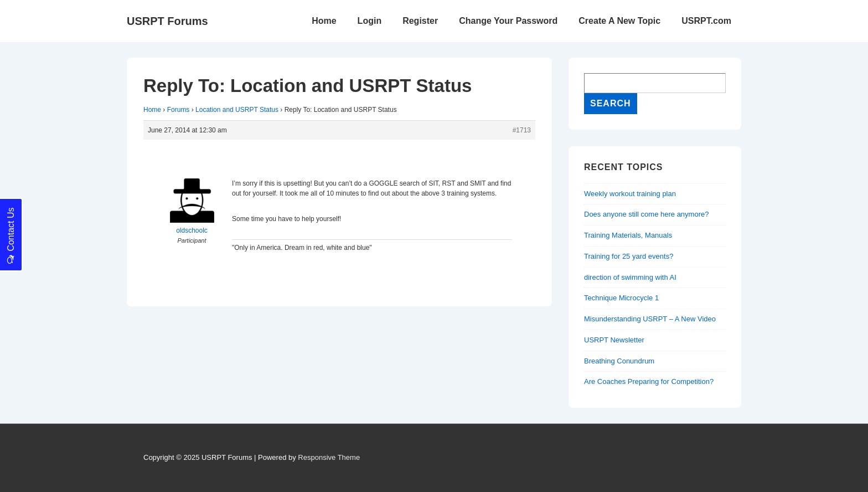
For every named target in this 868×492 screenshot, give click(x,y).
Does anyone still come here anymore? (646, 214)
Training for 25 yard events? (629, 256)
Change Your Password (508, 21)
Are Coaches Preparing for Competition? (649, 381)
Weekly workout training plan (630, 194)
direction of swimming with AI (630, 277)
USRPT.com (706, 21)
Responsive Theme (329, 457)
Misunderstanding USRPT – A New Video (650, 319)
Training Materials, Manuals (628, 235)
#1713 (522, 130)
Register (420, 21)
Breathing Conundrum (619, 361)
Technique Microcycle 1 (621, 298)
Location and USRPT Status (237, 110)
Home (324, 21)
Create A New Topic (619, 21)
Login (370, 21)
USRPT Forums (167, 21)
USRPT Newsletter (614, 340)
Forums (179, 110)
